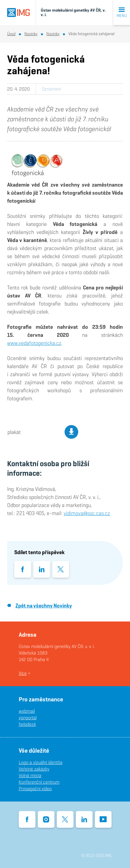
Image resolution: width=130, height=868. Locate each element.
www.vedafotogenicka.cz (34, 343)
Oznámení (51, 89)
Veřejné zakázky (34, 769)
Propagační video (35, 789)
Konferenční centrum (39, 782)
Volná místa (30, 775)
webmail (27, 711)
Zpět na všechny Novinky (40, 606)
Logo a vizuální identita (41, 762)
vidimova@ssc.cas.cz (87, 513)
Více (23, 673)
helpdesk (27, 724)
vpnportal (28, 718)
